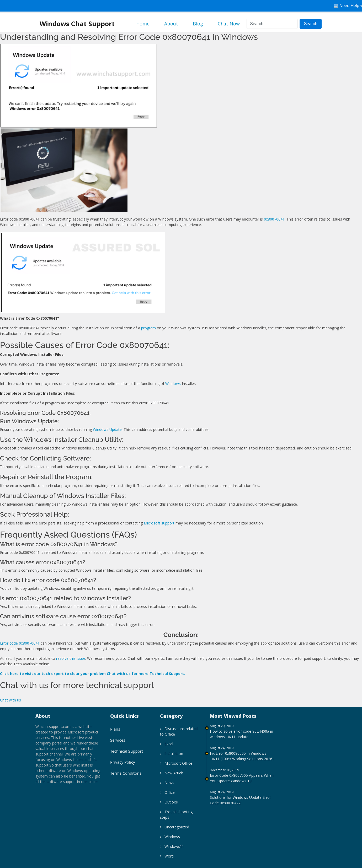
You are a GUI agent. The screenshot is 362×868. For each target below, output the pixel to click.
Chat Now (229, 24)
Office (167, 795)
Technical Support (127, 754)
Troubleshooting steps (176, 818)
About (171, 24)
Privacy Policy (123, 765)
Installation (172, 757)
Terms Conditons (126, 776)
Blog (198, 24)
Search (311, 24)
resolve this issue (71, 658)
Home (143, 24)
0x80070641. (275, 219)
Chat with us (10, 700)
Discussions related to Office (179, 735)
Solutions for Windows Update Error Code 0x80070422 (240, 803)
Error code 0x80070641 (20, 643)
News (167, 786)
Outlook (169, 805)
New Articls (172, 776)
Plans (115, 732)
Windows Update (107, 429)
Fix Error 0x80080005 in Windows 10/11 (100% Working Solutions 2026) (242, 759)
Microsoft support (159, 523)
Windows (173, 384)
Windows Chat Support (77, 24)
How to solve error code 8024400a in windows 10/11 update (241, 737)
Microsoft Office (176, 766)
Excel (167, 747)
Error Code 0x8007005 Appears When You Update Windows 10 (242, 781)
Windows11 (172, 850)
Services (118, 743)
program (148, 328)
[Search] (272, 24)
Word (167, 859)
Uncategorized (175, 830)
